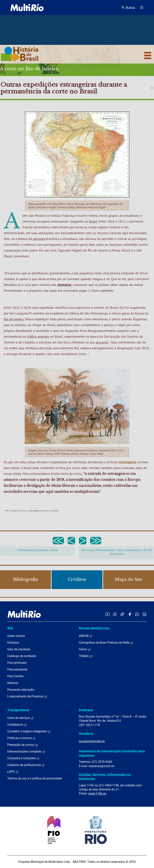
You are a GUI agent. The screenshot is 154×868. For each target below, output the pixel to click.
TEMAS (86, 656)
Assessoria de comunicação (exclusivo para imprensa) (112, 753)
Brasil (93, 221)
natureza (39, 239)
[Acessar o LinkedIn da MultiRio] (144, 614)
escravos (102, 342)
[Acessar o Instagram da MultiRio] (115, 614)
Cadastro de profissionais (26, 765)
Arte (7, 511)
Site (10, 628)
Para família (15, 676)
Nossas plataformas (94, 628)
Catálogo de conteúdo (22, 656)
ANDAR (86, 636)
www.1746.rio (97, 794)
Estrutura (13, 643)
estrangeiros (128, 462)
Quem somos (16, 636)
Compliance (17, 725)
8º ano (23, 511)
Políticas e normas (21, 738)
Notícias (13, 683)
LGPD (13, 772)
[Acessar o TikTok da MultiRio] (122, 614)
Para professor (17, 663)
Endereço (86, 710)
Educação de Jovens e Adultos (44, 511)
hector (85, 649)
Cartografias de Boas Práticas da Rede (106, 643)
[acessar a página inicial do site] (27, 7)
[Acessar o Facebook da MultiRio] (130, 614)
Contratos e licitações (23, 758)
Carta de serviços (20, 718)
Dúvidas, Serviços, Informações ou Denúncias (105, 777)
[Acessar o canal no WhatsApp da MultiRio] (137, 614)
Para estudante (17, 669)
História (14, 511)
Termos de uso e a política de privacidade (35, 778)
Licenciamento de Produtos (27, 696)
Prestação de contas (23, 745)
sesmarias (64, 285)
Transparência (18, 710)
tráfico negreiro (38, 336)
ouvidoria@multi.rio (92, 741)
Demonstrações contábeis (26, 752)
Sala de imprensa (19, 649)
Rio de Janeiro (14, 319)
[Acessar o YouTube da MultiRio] (107, 614)
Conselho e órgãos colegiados (29, 731)
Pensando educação (21, 690)
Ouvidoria (86, 734)
